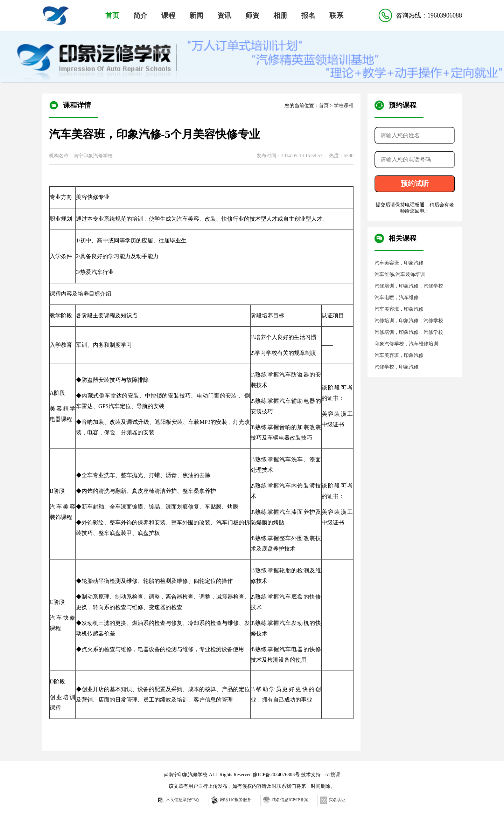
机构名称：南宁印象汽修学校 (81, 156)
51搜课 (333, 775)
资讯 (224, 15)
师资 (252, 15)
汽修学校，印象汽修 (397, 367)
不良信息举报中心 (178, 800)
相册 (280, 15)
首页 (112, 15)
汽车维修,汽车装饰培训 (400, 274)
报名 (308, 15)
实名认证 (333, 800)
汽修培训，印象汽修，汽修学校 (409, 286)
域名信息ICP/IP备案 (286, 800)
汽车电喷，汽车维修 (397, 298)
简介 (140, 15)
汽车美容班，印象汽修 (399, 263)
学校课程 (344, 106)
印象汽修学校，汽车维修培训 (406, 344)
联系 (336, 15)
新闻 (196, 15)
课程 (168, 15)
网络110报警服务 (231, 800)
